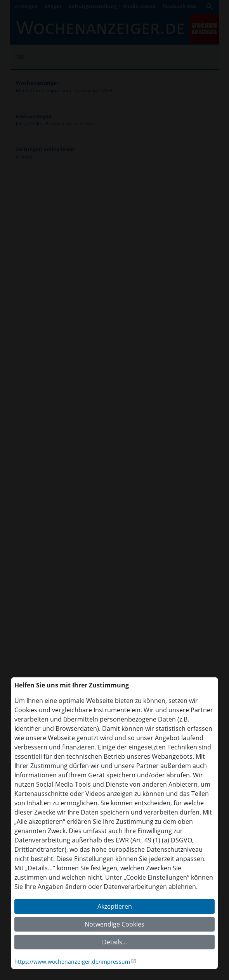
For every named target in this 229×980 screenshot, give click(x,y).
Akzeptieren (115, 906)
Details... (114, 942)
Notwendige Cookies (114, 924)
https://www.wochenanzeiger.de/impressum (72, 962)
